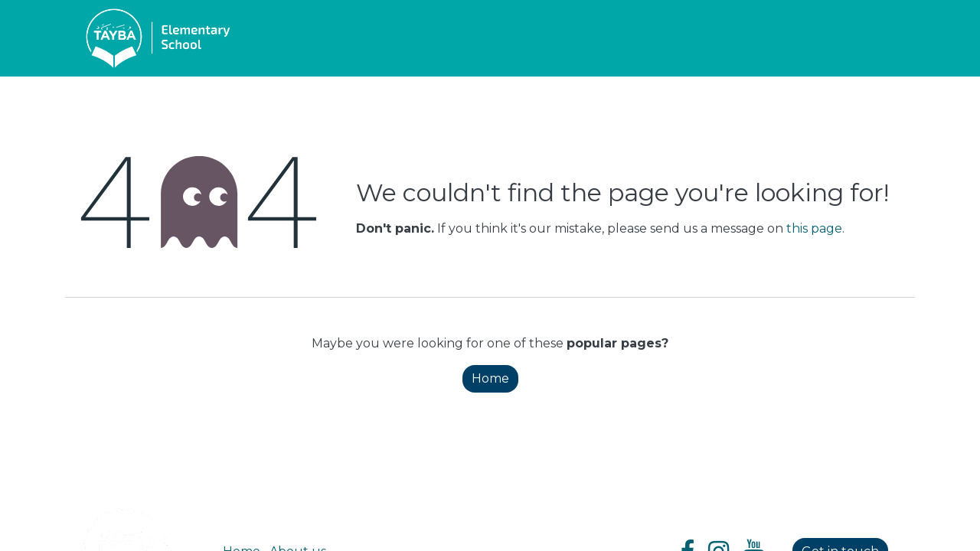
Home (490, 378)
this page (814, 228)
